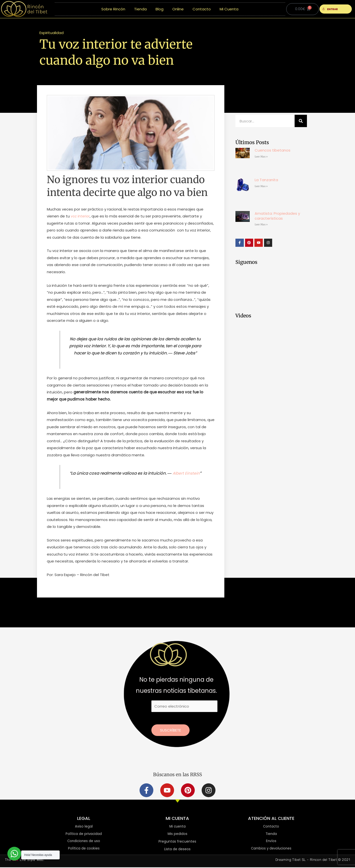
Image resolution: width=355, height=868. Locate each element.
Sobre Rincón (113, 9)
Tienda (140, 9)
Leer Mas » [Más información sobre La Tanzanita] (261, 186)
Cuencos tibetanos (273, 150)
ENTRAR (330, 9)
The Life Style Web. (25, 860)
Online (178, 9)
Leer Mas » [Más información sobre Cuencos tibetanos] (261, 157)
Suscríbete (170, 730)
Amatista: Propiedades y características (277, 216)
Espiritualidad (52, 33)
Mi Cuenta (229, 9)
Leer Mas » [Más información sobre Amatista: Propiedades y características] (261, 224)
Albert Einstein (186, 473)
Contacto (202, 9)
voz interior (81, 216)
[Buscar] (301, 121)
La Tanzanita (266, 180)
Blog (160, 9)
